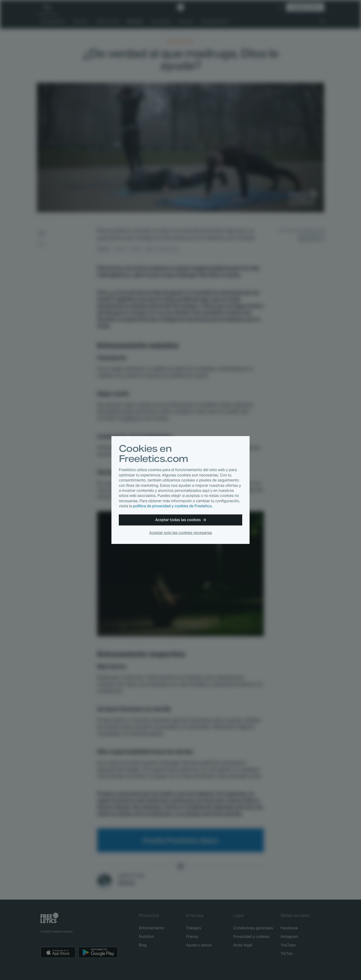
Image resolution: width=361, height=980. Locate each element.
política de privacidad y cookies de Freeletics (172, 506)
